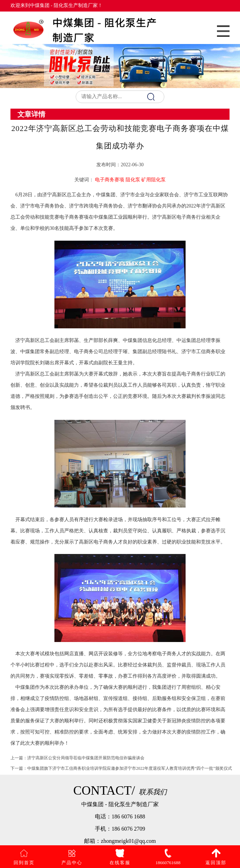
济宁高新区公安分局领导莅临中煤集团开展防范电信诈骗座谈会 (86, 761)
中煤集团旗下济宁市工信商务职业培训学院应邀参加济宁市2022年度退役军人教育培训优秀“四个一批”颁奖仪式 (130, 772)
